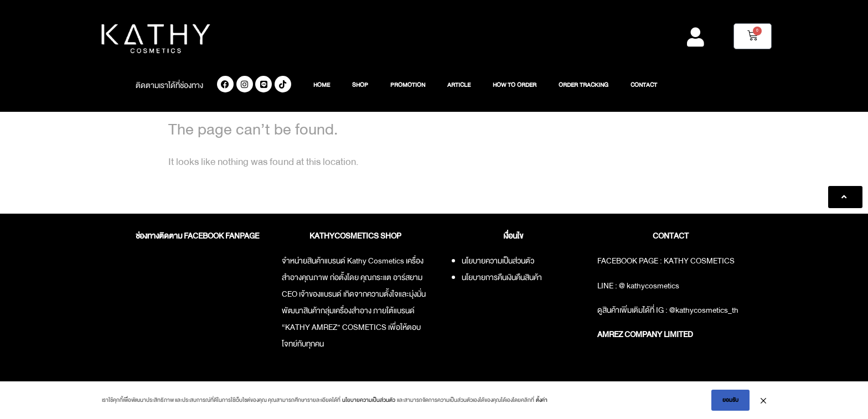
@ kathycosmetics (649, 286)
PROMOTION (408, 85)
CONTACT (644, 85)
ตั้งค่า (542, 400)
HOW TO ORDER (515, 85)
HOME (322, 85)
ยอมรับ (730, 400)
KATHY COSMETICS (699, 261)
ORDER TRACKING (583, 85)
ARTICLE (459, 85)
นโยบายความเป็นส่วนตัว (369, 400)
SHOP (360, 85)
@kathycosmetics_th (704, 310)
